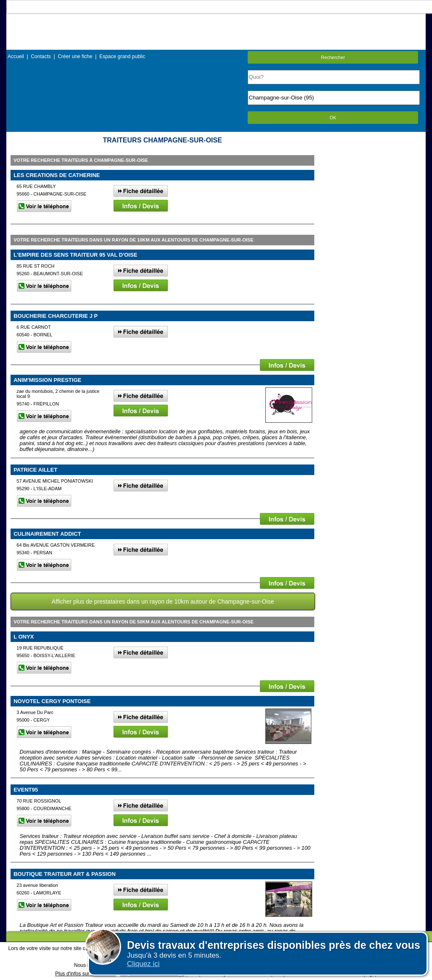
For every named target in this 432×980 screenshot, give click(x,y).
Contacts (41, 56)
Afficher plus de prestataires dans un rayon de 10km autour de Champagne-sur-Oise (163, 601)
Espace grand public (122, 56)
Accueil (16, 56)
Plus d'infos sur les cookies (86, 974)
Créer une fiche (75, 56)
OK (333, 118)
